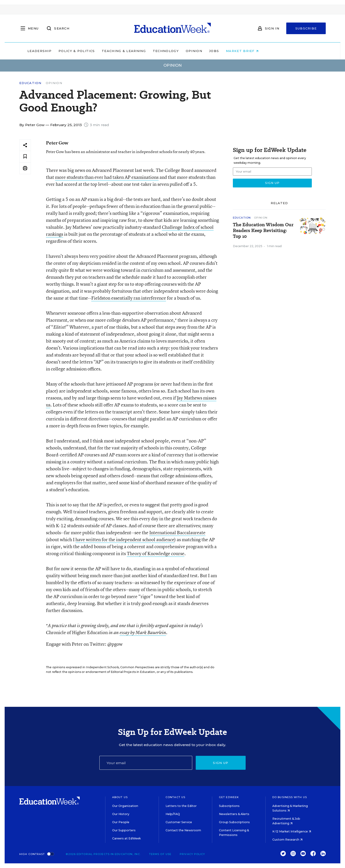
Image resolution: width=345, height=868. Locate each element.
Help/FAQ (173, 814)
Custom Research (287, 840)
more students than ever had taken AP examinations (107, 177)
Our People (121, 822)
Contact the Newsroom (183, 830)
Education (30, 83)
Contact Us (175, 797)
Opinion (223, 51)
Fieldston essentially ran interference (129, 298)
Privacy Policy (192, 854)
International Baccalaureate (177, 532)
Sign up (221, 763)
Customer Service (179, 822)
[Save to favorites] (25, 157)
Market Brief (272, 51)
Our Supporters (124, 830)
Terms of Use (160, 854)
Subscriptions (229, 806)
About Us (120, 797)
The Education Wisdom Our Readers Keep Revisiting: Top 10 (263, 231)
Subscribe (306, 28)
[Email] (146, 763)
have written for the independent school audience (125, 539)
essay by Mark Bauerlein (143, 632)
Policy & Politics (106, 51)
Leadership (69, 51)
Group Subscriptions (234, 822)
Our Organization (125, 806)
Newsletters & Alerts (234, 814)
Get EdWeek (229, 797)
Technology (195, 51)
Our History (121, 814)
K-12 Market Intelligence (292, 831)
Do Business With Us (290, 797)
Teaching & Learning (153, 51)
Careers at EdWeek (126, 838)
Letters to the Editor (181, 806)
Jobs (244, 51)
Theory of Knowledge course (156, 553)
